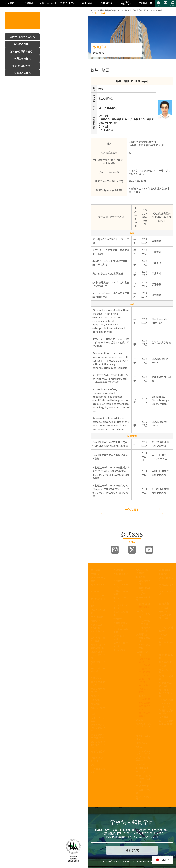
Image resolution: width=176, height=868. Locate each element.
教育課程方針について (98, 633)
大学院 (140, 720)
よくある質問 (120, 650)
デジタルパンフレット (121, 638)
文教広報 (95, 700)
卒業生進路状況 (166, 586)
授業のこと (142, 743)
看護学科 (145, 606)
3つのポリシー (98, 595)
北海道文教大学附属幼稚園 (98, 736)
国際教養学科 (145, 582)
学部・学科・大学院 (143, 571)
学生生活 (141, 772)
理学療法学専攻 (146, 622)
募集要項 (118, 581)
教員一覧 (158, 10)
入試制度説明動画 (121, 593)
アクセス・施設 (166, 700)
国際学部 (141, 577)
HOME (94, 10)
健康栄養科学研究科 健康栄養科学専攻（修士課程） (125, 10)
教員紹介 (95, 621)
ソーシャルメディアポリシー (143, 837)
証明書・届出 (142, 768)
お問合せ (166, 3)
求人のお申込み (166, 593)
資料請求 (118, 619)
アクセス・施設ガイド (166, 629)
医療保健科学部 (143, 599)
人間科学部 (142, 634)
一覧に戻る (132, 509)
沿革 (93, 606)
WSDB (139, 747)
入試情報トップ (121, 575)
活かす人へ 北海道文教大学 (22, 21)
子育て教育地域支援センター (98, 671)
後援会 (94, 714)
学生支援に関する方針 (98, 640)
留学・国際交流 (143, 798)
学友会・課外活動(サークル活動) (143, 779)
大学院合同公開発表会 (166, 617)
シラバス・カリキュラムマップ (143, 752)
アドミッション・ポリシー (166, 705)
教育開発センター (98, 663)
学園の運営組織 (98, 611)
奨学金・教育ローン (121, 644)
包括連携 (95, 696)
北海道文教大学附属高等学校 (98, 728)
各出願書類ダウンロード (121, 624)
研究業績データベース (98, 760)
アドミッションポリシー (121, 606)
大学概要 (95, 570)
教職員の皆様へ (98, 709)
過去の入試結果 (121, 613)
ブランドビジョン (121, 599)
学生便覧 (141, 764)
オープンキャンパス (121, 586)
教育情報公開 (166, 656)
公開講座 (95, 704)
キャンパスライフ (143, 737)
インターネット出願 (121, 631)
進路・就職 (165, 570)
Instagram (115, 550)
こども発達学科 (145, 646)
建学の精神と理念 (98, 579)
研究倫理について (98, 770)
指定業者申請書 (166, 644)
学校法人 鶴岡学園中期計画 (166, 723)
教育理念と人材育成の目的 (143, 725)
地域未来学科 (145, 653)
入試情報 (118, 570)
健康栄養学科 (145, 640)
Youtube (149, 550)
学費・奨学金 (142, 786)
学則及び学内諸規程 (98, 690)
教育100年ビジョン (98, 586)
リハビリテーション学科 (145, 614)
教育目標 (95, 591)
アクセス (158, 3)
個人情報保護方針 (117, 837)
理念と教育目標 (166, 671)
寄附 (93, 765)
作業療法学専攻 (146, 629)
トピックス (164, 574)
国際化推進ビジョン (98, 753)
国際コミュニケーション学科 (145, 590)
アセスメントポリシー (98, 601)
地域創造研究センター (98, 684)
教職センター (97, 678)
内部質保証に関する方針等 (98, 646)
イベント (163, 611)
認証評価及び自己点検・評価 (98, 655)
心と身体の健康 (143, 791)
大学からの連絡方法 (143, 759)
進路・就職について (166, 579)
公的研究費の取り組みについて (98, 745)
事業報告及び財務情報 (98, 626)
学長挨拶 (95, 574)
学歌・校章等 (97, 617)
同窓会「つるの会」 (98, 720)
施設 (161, 638)
